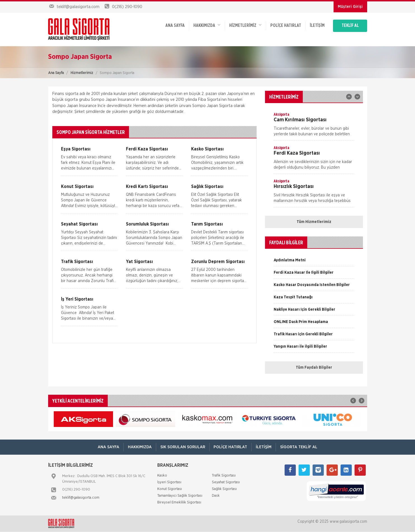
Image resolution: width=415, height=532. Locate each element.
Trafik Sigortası (224, 476)
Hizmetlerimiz (82, 73)
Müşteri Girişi (350, 7)
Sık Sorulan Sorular (183, 447)
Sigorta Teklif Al (299, 447)
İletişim (317, 26)
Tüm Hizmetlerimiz (314, 222)
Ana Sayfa (56, 73)
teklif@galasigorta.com (81, 498)
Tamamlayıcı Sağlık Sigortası (180, 496)
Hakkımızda (207, 25)
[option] (314, 126)
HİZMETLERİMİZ (245, 25)
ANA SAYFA (175, 26)
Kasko (162, 476)
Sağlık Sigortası (224, 489)
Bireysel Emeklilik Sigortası (179, 503)
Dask (216, 496)
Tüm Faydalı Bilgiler (314, 368)
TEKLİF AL (350, 26)
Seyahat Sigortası (226, 483)
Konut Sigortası (170, 489)
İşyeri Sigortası (169, 483)
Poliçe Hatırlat (286, 26)
